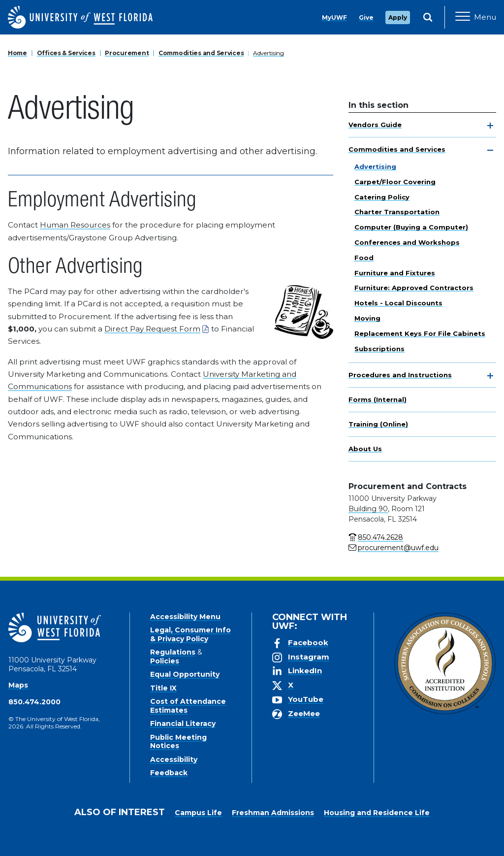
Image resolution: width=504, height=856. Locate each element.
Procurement (127, 53)
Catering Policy (382, 197)
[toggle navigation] (490, 126)
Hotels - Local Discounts (398, 303)
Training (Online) (378, 424)
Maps (18, 685)
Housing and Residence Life (377, 813)
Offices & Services (66, 53)
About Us (365, 449)
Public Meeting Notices (178, 742)
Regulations (173, 652)
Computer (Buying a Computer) (411, 227)
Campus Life (198, 813)
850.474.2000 (34, 702)
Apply (398, 17)
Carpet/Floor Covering (395, 182)
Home (17, 53)
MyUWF (334, 17)
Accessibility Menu (185, 617)
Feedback (169, 773)
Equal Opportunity (185, 674)
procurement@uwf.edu (398, 548)
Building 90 (368, 509)
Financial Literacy (183, 724)
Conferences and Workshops (407, 242)
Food (364, 258)
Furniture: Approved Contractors (414, 288)
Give (366, 17)
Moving (367, 318)
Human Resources (75, 225)
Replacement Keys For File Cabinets (420, 333)
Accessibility (174, 759)
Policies (165, 661)
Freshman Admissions (273, 813)
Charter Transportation (397, 212)
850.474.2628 (380, 537)
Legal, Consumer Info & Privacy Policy (190, 634)
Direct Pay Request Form (152, 329)
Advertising (268, 53)
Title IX (163, 688)
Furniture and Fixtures (395, 273)
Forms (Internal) (378, 399)
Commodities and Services (201, 53)
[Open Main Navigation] (476, 17)
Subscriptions (379, 349)
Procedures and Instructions (400, 375)
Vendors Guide (375, 125)
